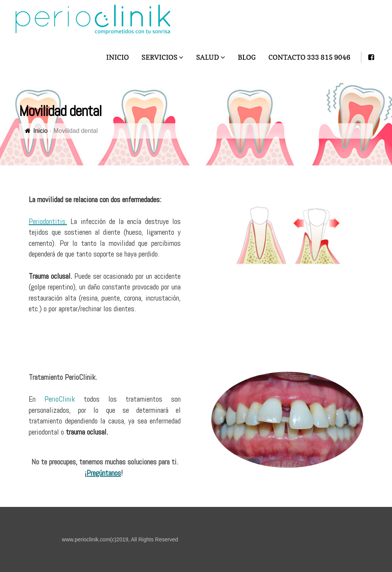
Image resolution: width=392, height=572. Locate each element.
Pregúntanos (104, 473)
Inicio (40, 131)
